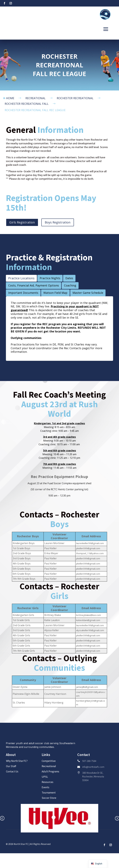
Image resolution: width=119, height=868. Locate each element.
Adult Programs (50, 771)
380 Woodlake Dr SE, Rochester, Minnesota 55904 (93, 776)
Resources (47, 782)
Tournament (49, 793)
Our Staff (11, 766)
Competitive (49, 761)
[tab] (21, 278)
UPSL (45, 777)
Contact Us (12, 771)
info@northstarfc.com (93, 767)
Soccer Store (49, 798)
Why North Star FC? (17, 761)
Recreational (49, 766)
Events (45, 787)
